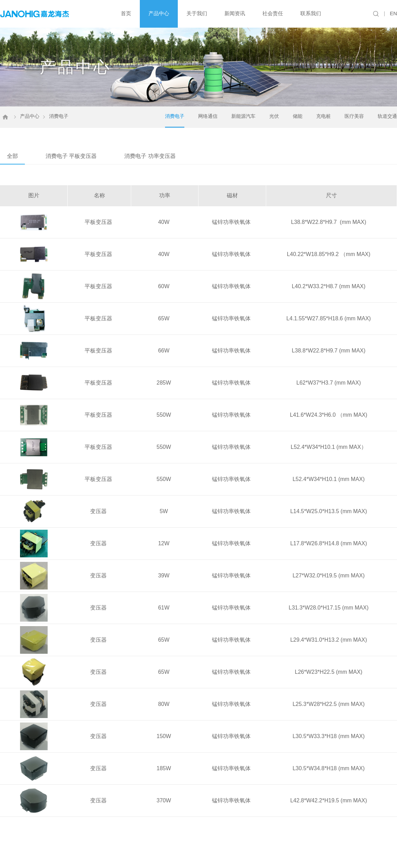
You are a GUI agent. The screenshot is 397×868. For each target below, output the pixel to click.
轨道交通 (387, 115)
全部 (12, 155)
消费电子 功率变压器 (150, 155)
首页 (126, 13)
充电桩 (323, 115)
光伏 (274, 115)
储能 (298, 115)
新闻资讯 (235, 13)
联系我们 (311, 13)
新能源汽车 (243, 115)
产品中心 (159, 13)
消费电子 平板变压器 (71, 155)
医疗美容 (354, 115)
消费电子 (175, 115)
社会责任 (273, 13)
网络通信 (208, 115)
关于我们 (197, 13)
